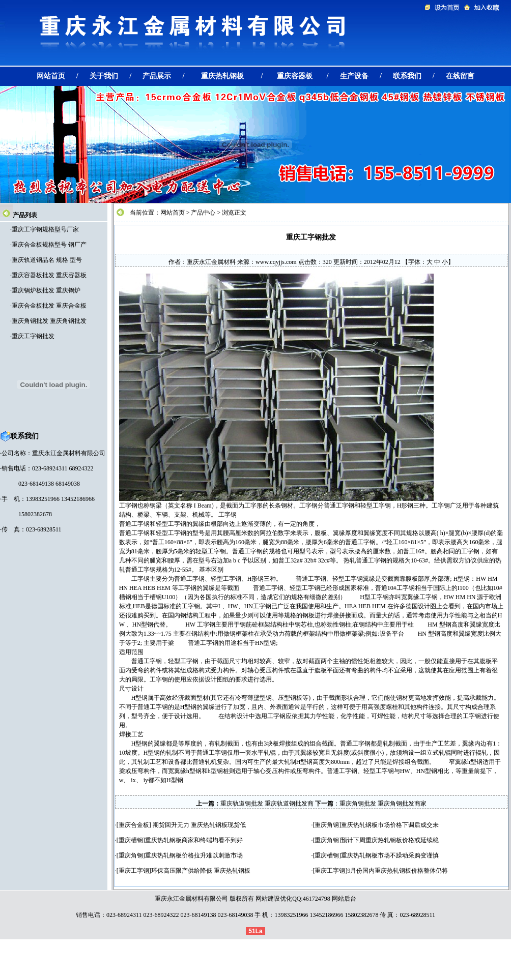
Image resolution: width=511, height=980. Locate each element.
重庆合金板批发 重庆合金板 (49, 306)
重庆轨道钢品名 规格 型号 (47, 260)
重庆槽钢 (131, 840)
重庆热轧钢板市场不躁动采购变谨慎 (390, 855)
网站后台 (344, 899)
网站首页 (173, 213)
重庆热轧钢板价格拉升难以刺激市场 (194, 855)
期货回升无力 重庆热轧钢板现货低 (198, 825)
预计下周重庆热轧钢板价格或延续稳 (390, 840)
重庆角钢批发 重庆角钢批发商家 (383, 804)
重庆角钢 (327, 825)
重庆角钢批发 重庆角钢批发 (49, 321)
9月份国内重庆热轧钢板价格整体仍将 (398, 871)
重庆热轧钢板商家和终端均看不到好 (194, 840)
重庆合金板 (134, 825)
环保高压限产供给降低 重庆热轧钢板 (201, 871)
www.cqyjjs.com (276, 262)
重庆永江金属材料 (211, 262)
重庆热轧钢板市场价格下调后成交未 (390, 825)
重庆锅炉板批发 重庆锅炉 (46, 290)
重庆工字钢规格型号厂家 (45, 229)
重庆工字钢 (134, 871)
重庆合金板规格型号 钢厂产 (49, 245)
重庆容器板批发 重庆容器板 (49, 275)
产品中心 (203, 213)
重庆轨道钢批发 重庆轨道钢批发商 (267, 804)
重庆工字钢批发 (33, 336)
